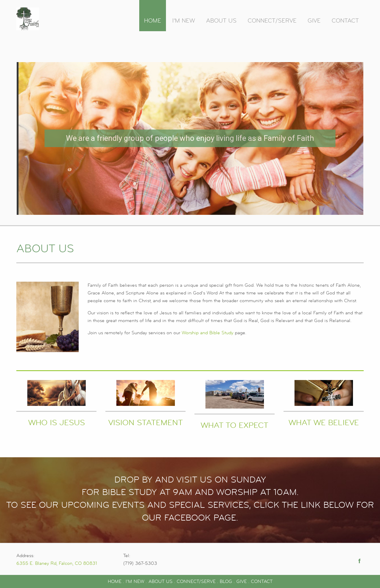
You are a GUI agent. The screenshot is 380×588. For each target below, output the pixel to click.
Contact (345, 21)
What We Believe (324, 423)
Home (153, 21)
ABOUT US (160, 581)
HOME (115, 581)
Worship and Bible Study (208, 333)
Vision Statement (146, 423)
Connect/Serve (272, 21)
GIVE (242, 581)
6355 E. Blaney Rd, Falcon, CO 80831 (57, 563)
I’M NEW (135, 581)
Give (314, 21)
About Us (221, 21)
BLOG (226, 581)
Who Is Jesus (57, 423)
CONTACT (262, 581)
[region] (190, 139)
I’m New (184, 21)
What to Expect (235, 425)
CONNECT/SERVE (196, 581)
